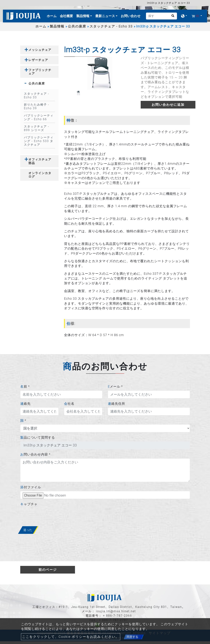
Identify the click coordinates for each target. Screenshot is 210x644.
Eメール (115, 387)
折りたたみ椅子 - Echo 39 (37, 106)
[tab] (39, 50)
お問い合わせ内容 (35, 454)
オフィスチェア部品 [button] (40, 161)
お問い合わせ (131, 16)
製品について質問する (38, 438)
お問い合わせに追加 (168, 105)
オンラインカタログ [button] (40, 175)
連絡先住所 (116, 404)
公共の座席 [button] (37, 83)
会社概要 (66, 16)
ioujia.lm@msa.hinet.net (116, 611)
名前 (25, 387)
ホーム (52, 16)
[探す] (161, 16)
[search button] (172, 17)
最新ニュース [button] (105, 16)
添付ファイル (31, 487)
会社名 (69, 404)
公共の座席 (77, 26)
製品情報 (57, 26)
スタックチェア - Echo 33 (111, 26)
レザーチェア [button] (38, 60)
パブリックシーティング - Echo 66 (39, 117)
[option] (100, 73)
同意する (132, 637)
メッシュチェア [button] (40, 50)
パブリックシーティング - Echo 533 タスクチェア (39, 141)
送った (28, 530)
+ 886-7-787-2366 (117, 616)
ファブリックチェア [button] (40, 72)
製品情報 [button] (83, 16)
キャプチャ (29, 504)
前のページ (48, 570)
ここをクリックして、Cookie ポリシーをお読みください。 (71, 637)
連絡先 (25, 404)
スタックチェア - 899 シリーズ (37, 128)
